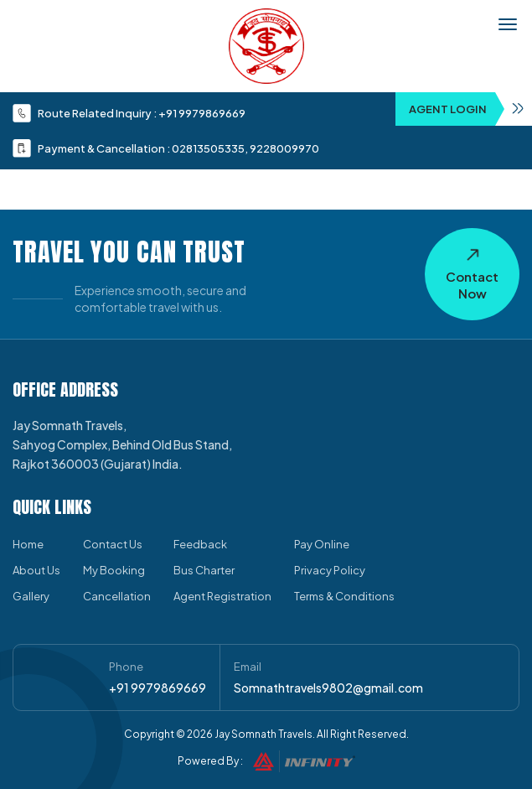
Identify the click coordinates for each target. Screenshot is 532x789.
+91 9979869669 (202, 113)
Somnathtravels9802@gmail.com (328, 688)
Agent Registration (222, 596)
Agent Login (470, 109)
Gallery (31, 596)
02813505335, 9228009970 (245, 148)
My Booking (114, 570)
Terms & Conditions (344, 596)
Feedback (200, 544)
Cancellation (117, 596)
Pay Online (322, 544)
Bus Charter (204, 570)
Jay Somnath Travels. (265, 734)
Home (28, 544)
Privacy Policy (330, 570)
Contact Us (113, 544)
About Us (36, 570)
